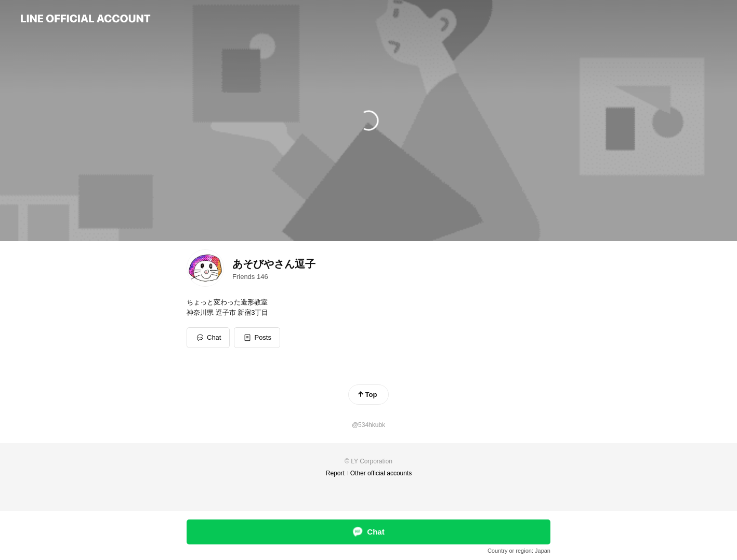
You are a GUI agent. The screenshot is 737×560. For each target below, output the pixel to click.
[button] (257, 338)
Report (335, 473)
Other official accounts (381, 473)
